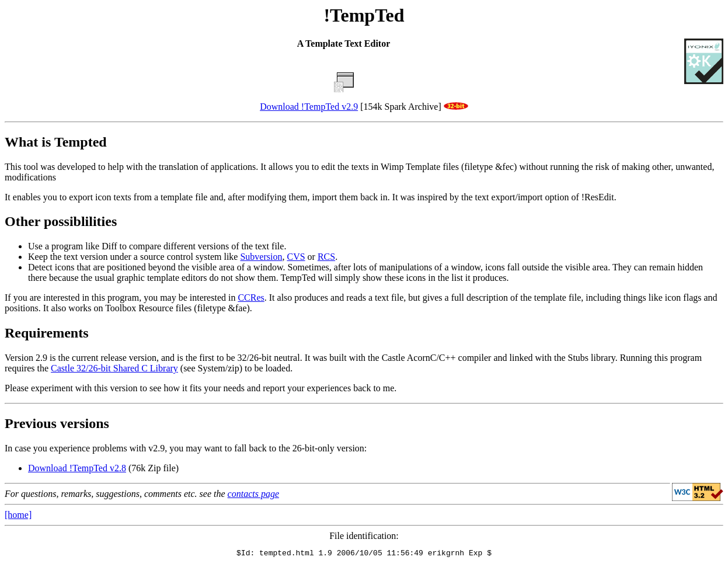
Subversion (261, 257)
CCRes (251, 298)
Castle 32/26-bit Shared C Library (114, 368)
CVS (296, 257)
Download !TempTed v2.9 (309, 107)
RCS (326, 257)
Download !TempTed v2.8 (77, 468)
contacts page (253, 494)
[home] (18, 515)
